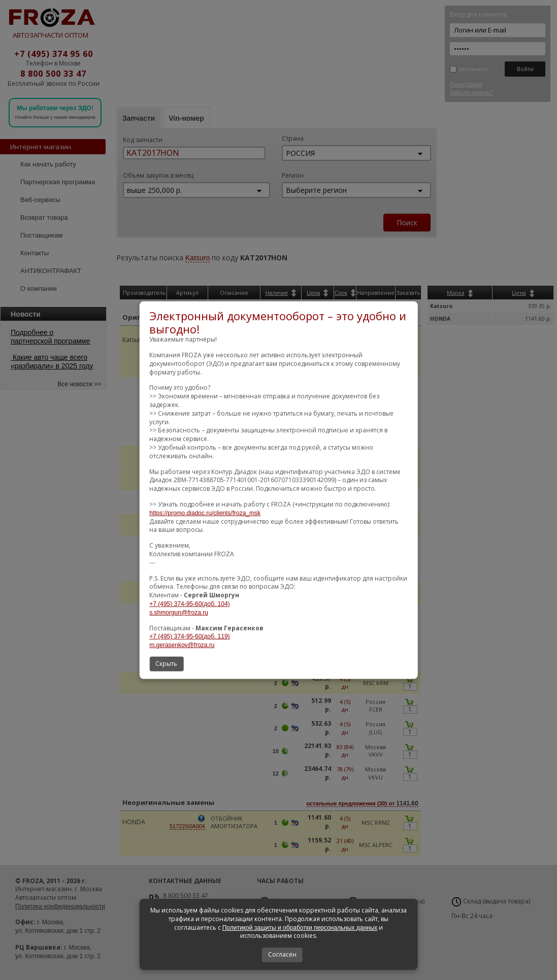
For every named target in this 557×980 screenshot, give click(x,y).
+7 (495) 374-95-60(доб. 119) (189, 636)
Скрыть (166, 664)
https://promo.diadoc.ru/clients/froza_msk (205, 513)
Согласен (282, 954)
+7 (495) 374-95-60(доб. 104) (189, 604)
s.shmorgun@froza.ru (179, 613)
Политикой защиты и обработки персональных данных (300, 928)
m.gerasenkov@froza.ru (182, 645)
